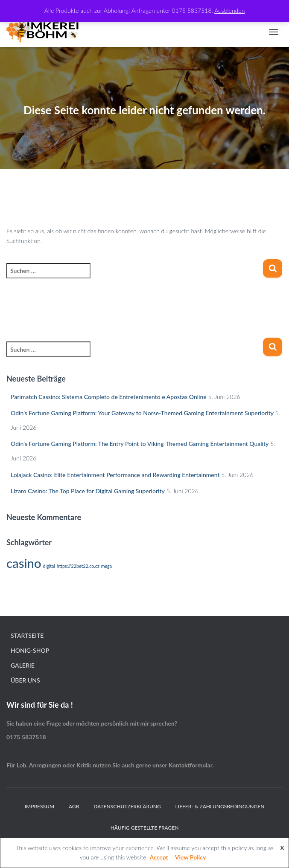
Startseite (27, 635)
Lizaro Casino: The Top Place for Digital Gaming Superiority (88, 491)
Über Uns (25, 680)
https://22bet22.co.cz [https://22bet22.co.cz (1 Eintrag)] (78, 566)
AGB (74, 806)
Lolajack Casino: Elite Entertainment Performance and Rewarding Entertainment (115, 475)
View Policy (191, 857)
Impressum (39, 806)
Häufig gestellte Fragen (145, 828)
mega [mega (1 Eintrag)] (107, 566)
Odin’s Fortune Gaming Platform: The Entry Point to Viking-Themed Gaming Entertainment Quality (140, 444)
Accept (159, 857)
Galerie (23, 665)
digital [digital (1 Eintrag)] (49, 566)
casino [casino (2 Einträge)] (24, 563)
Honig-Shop (30, 650)
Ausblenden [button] (229, 10)
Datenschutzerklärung (127, 806)
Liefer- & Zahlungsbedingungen (220, 806)
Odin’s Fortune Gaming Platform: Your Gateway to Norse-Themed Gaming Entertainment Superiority (142, 413)
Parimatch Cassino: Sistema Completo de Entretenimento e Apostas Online (109, 397)
